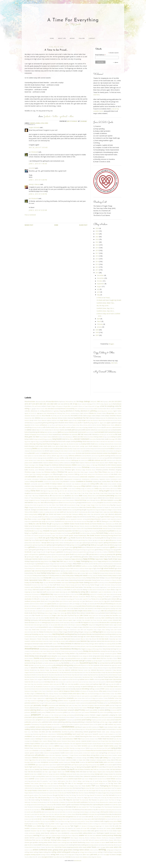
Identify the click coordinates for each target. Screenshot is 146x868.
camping (40, 458)
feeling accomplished (115, 526)
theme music (48, 812)
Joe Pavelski (91, 604)
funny (33, 540)
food (36, 533)
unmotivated (49, 828)
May (99, 295)
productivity (118, 717)
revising (113, 736)
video (89, 831)
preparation (105, 715)
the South (113, 805)
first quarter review (56, 531)
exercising (90, 519)
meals (107, 639)
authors (73, 427)
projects (63, 720)
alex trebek (118, 413)
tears (56, 783)
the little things (54, 798)
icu (88, 590)
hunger (97, 585)
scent (30, 751)
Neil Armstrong (75, 679)
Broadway (56, 451)
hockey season (103, 575)
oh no (120, 691)
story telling (91, 774)
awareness (109, 427)
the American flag (78, 788)
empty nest (76, 517)
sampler (116, 746)
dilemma (56, 503)
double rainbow (62, 507)
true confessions (102, 824)
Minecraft (80, 646)
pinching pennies (60, 708)
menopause (28, 644)
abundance (51, 409)
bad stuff (111, 430)
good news (91, 550)
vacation (119, 828)
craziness (28, 486)
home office (42, 580)
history (27, 573)
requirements (88, 734)
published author (37, 722)
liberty (53, 623)
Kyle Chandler (36, 615)
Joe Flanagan (76, 604)
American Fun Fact (82, 418)
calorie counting (105, 456)
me (98, 639)
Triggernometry (64, 824)
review (103, 736)
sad (41, 746)
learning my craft (36, 620)
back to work (64, 430)
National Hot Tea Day (58, 672)
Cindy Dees (77, 472)
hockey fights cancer (87, 573)
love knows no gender (112, 627)
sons (46, 123)
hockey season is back (114, 575)
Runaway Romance (87, 744)
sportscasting (52, 767)
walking (85, 833)
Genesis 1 (38, 543)
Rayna (101, 727)
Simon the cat (36, 760)
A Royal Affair (67, 406)
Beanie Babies (48, 437)
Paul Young (40, 703)
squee (89, 767)
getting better (29, 545)
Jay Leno (80, 601)
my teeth (116, 663)
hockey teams (55, 578)
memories (93, 641)
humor (93, 585)
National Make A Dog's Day (100, 672)
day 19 (88, 493)
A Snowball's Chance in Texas (79, 406)
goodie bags (113, 550)
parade (73, 701)
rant (76, 727)
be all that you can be (104, 434)
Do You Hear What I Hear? (52, 505)
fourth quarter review (71, 536)
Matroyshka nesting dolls (49, 639)
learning (27, 620)
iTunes (93, 599)
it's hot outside (61, 599)
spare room (61, 765)
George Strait (46, 543)
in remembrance (107, 592)
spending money (87, 765)
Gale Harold (65, 540)
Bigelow (33, 442)
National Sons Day (47, 677)
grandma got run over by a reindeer (97, 552)
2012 (97, 267)
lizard (107, 625)
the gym (55, 795)
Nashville (55, 668)
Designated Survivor (34, 500)
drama (41, 510)
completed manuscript (102, 477)
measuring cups (113, 639)
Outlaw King (118, 698)
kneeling (97, 613)
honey (94, 580)
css (85, 489)
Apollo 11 (81, 423)
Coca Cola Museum (97, 474)
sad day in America (48, 746)
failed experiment (66, 521)
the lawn (32, 798)
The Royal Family (85, 805)
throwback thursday (106, 814)
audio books (46, 427)
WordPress (31, 845)
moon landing (57, 654)
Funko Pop (28, 540)
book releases (94, 446)
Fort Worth (76, 533)
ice (63, 590)
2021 (97, 242)
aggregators (40, 413)
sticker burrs (34, 774)
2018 (97, 250)
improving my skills (65, 592)
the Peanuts (93, 800)
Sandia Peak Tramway (40, 748)
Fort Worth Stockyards (38, 536)
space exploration (44, 765)
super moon (85, 779)
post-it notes (103, 712)
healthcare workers (87, 566)
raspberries (85, 727)
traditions (97, 821)
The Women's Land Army (105, 810)
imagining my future (30, 592)
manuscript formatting (31, 634)
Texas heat (62, 786)
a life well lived (36, 406)
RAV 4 (90, 727)
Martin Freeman (96, 637)
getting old (36, 545)
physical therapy (44, 708)
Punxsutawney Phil (36, 724)
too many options (87, 819)
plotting (107, 710)
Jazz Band (86, 601)
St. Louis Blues (117, 767)
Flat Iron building (94, 531)
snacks (56, 762)
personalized (52, 705)
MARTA (89, 637)
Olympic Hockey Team (56, 694)
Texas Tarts (78, 786)
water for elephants (51, 835)
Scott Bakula (59, 751)
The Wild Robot (68, 810)
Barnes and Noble (47, 434)
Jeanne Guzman (94, 601)
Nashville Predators (64, 668)
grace (55, 552)
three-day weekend (82, 814)
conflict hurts (59, 479)
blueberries (72, 444)
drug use (98, 510)
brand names (97, 449)
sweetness (118, 779)
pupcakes (45, 724)
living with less (100, 625)
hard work (115, 561)
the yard (36, 812)
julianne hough (109, 606)
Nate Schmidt (74, 668)
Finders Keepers (117, 528)
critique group (76, 486)
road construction (68, 739)
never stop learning (115, 679)
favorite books (52, 526)
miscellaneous (32, 649)
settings (102, 755)
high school (97, 568)
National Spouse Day (59, 677)
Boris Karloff (41, 449)
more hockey (66, 654)
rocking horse (29, 741)
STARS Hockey (70, 772)
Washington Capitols (116, 833)
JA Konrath (99, 599)
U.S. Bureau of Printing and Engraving (90, 826)
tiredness (108, 817)
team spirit (50, 783)
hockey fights (77, 573)
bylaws (30, 456)
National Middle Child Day (34, 675)
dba (49, 496)
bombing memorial (104, 444)
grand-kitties (83, 552)
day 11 (57, 493)
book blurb (118, 444)
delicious (60, 498)
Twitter (55, 116)
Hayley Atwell (46, 566)
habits (91, 557)
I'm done (52, 590)
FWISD (57, 540)
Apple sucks (103, 423)
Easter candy (103, 512)
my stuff (111, 663)
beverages (112, 439)
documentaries (71, 505)
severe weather (113, 755)
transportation (113, 821)
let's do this (38, 623)
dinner (61, 503)
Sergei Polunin (74, 755)
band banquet (65, 432)
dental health (85, 498)
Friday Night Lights (61, 538)
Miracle (105, 646)
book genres (56, 446)
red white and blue (45, 732)
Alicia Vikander (46, 416)
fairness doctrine (82, 521)
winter (46, 842)
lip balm (55, 625)
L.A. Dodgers (53, 615)
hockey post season (81, 575)
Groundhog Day (102, 554)
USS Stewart (107, 828)
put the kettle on (57, 724)
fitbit (76, 531)
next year (56, 684)
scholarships (42, 751)
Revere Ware (96, 736)
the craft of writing (66, 790)
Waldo (80, 833)
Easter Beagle (95, 512)
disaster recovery (92, 503)
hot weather (57, 583)
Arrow (85, 425)
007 (75, 402)
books (35, 448)
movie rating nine (73, 656)
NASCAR (41, 668)
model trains (43, 651)
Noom (26, 689)
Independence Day (47, 594)
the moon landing (34, 800)
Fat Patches (43, 526)
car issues (88, 458)
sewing (119, 755)
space (37, 765)
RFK (42, 739)
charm (106, 463)
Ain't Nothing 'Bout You (61, 413)
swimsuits (33, 781)
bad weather (117, 430)
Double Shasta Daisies (73, 507)
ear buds (57, 512)
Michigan (92, 644)
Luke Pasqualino (88, 630)
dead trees (61, 496)
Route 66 (119, 741)
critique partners (86, 486)
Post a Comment (30, 215)
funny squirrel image (42, 540)
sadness (57, 746)
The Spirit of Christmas (34, 807)
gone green (32, 550)
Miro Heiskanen (117, 646)
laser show (32, 618)
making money (88, 632)
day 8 (34, 496)
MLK (118, 649)
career (27, 460)
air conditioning (73, 413)
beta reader (105, 439)
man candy (107, 632)
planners (27, 710)
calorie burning (96, 456)
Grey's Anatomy (79, 554)
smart (39, 762)
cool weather (39, 481)
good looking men (83, 550)
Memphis (108, 641)
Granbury (66, 552)
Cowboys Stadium (57, 484)
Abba (46, 409)
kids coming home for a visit (113, 611)
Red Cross (28, 732)
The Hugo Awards (89, 795)
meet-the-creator (48, 641)
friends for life (80, 538)
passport (107, 701)
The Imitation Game (100, 795)
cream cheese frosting (50, 486)
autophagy (85, 427)
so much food (90, 762)
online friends (44, 696)
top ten (48, 821)
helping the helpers (65, 568)
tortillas (52, 821)
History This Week (35, 573)
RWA (26, 746)
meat (120, 639)
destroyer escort (61, 500)
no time (63, 687)
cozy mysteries (76, 484)
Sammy (111, 746)
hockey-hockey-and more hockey (76, 578)
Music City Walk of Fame (110, 658)
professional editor (30, 720)
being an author (116, 437)
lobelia (111, 625)
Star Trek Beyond (101, 769)
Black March (97, 442)
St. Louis (109, 767)
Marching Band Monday (85, 634)
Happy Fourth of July (110, 559)
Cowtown (69, 484)
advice (106, 411)
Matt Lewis (67, 639)
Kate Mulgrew (98, 608)
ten (107, 783)
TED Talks (68, 783)
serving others (95, 755)
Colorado (51, 477)
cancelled (50, 458)
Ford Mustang (68, 533)
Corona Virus (48, 482)
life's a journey (112, 623)
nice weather (75, 684)
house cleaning (84, 582)
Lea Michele (91, 618)
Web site (87, 835)
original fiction (62, 698)
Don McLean (39, 507)
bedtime (60, 437)
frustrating (98, 538)
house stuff (93, 583)
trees (53, 824)
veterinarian (83, 831)
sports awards (109, 765)
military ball (66, 646)
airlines (86, 413)
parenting (93, 701)
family (31, 524)
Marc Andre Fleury (47, 634)
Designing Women (46, 500)
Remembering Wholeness (40, 734)
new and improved (39, 682)
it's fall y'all (35, 599)
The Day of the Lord (111, 790)
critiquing (95, 486)
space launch (53, 765)
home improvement (31, 580)
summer (32, 779)
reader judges (117, 727)
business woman (102, 453)
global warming (94, 547)
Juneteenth (33, 608)
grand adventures (74, 552)
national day (95, 670)
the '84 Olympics (114, 786)
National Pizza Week (107, 675)
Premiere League (95, 715)
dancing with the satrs (61, 491)
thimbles (82, 812)
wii (90, 840)
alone (94, 416)
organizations (41, 698)
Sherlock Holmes (44, 758)
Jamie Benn (56, 601)
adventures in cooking (37, 411)
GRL (88, 554)
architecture (43, 425)
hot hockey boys (38, 582)
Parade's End (79, 701)
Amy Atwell (118, 418)
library (68, 623)
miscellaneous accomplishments (50, 649)
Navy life (46, 679)
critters (100, 486)
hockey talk (47, 578)
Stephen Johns (102, 772)
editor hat (90, 514)
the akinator (49, 788)
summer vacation (40, 779)
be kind (113, 434)
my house (39, 663)
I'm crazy (47, 590)
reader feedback (109, 727)
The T (88, 807)
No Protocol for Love (47, 687)
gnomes (101, 547)
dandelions (71, 491)
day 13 (65, 493)
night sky (108, 684)
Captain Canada (81, 458)
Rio (55, 739)
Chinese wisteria (116, 465)
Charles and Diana (90, 463)
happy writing (102, 561)
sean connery (118, 751)
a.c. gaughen (33, 409)
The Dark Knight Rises (92, 790)
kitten (93, 613)
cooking (32, 482)
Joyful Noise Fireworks (85, 606)
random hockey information (44, 727)
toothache (37, 821)
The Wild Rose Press (79, 810)
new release (89, 682)
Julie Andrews (117, 606)
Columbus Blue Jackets (73, 477)
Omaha (70, 694)
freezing (111, 536)
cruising (78, 489)
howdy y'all (74, 585)
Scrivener (66, 751)
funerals (119, 538)
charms (111, 463)
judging (98, 606)
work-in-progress (54, 845)
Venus (69, 831)
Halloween (96, 557)
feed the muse (97, 526)
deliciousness (67, 498)
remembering (29, 734)
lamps (90, 615)
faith (95, 521)
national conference (71, 670)
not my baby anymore (75, 689)
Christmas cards (33, 470)
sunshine (71, 779)
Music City (100, 658)
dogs (26, 507)
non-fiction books (112, 687)
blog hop (49, 444)
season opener (29, 753)
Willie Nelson (118, 840)
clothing (77, 474)
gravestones (49, 554)
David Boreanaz (36, 493)
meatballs (27, 641)
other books (78, 698)
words (36, 845)
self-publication (40, 755)
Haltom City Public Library (108, 557)
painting (54, 701)
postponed (116, 712)
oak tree (56, 691)
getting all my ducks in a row (112, 543)
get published (92, 543)
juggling (103, 606)
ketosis (85, 611)
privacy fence (101, 717)
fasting (30, 526)
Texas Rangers (70, 786)
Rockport (36, 741)
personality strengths (41, 705)
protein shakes (106, 720)
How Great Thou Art (43, 585)
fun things (107, 538)
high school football (107, 568)
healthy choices (98, 566)
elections (111, 514)
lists (59, 625)
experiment (35, 521)
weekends (38, 838)
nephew (82, 679)
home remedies (52, 580)
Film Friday (84, 528)
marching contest (110, 634)
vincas (115, 831)
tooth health (30, 821)
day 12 (61, 493)
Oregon (35, 698)
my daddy (88, 661)
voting (72, 833)
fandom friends (75, 524)
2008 (97, 332)
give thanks (70, 547)
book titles (118, 446)
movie (119, 653)
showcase (79, 758)
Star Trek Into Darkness (114, 769)
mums (74, 658)
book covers (39, 446)
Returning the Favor (86, 736)
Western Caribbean (91, 838)
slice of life (114, 760)
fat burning (36, 526)
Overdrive (33, 701)
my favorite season (116, 661)
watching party (29, 835)
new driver (69, 682)
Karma (76, 608)
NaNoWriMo (34, 668)
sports (102, 765)
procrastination (109, 717)
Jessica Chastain (40, 604)
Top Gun (43, 821)
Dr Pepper (106, 507)
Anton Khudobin (60, 423)
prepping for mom (115, 715)
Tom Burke (59, 819)
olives (47, 694)
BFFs (117, 439)
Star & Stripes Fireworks (83, 769)
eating (116, 512)
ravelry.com (96, 727)
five (83, 531)
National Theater (103, 677)
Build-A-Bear (55, 453)
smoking (51, 762)
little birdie (64, 625)
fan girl (49, 524)
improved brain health (53, 592)
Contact (92, 38)
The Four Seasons (84, 793)
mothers (90, 654)
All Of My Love (55, 416)
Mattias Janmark (76, 639)
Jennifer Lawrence (30, 604)
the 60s (30, 788)
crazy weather (39, 486)
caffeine (49, 456)
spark (73, 765)
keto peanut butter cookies (50, 611)
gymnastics (85, 557)
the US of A (31, 810)
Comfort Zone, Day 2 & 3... (106, 311)
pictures (52, 708)
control (108, 479)
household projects (115, 583)
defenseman (53, 498)
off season (83, 691)
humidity (87, 585)
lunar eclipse (98, 630)
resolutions (28, 736)
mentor (55, 644)
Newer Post (29, 225)
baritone (39, 434)
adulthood (114, 409)
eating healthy (33, 514)
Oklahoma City (41, 694)
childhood (55, 465)
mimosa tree (73, 646)
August (100, 286)
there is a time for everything (71, 812)
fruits (93, 538)
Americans (111, 418)
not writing (85, 689)
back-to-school (90, 430)
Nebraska (55, 679)
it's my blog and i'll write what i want (76, 599)
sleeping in (93, 760)
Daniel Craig (86, 491)
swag (91, 779)
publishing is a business (85, 722)
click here (96, 95)
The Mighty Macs (86, 798)
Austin (52, 427)
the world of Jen (117, 810)
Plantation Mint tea (54, 710)
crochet (105, 486)
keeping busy (106, 608)
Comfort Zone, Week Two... (106, 303)
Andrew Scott (56, 420)
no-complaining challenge (73, 687)
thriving (97, 814)
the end (64, 793)
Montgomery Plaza (116, 651)
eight (107, 514)
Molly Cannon (51, 651)
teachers (27, 783)
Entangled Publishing (116, 517)
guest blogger (35, 557)
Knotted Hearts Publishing (108, 613)
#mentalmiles (70, 402)
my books (68, 661)
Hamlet (40, 559)
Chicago (41, 465)
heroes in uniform (79, 568)
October (100, 281)
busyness (114, 453)
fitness (80, 531)
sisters (74, 760)
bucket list (38, 453)
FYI (60, 540)
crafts (97, 484)
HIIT (74, 571)
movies (36, 658)
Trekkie (57, 824)
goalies (108, 547)
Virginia (119, 831)
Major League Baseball (66, 632)
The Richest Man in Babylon (57, 802)
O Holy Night (34, 691)
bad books (98, 430)
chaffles (61, 463)
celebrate (91, 460)
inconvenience (36, 594)
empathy (63, 517)
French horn (118, 536)
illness (113, 590)
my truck (37, 665)
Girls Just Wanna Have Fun (59, 547)
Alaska (104, 413)
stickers (40, 774)
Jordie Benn (69, 606)
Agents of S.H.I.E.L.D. (31, 413)
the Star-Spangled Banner (58, 807)
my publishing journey (88, 663)
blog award (43, 444)
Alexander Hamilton (30, 416)
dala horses (114, 489)
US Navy (62, 828)
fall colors (110, 521)
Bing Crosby (39, 442)
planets (119, 708)
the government (115, 793)
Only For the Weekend (70, 696)
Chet (37, 465)
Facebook (47, 116)
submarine (87, 776)
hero (72, 568)
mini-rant (92, 646)
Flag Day (87, 531)
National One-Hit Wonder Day (66, 675)
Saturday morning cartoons (77, 748)
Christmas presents (102, 470)
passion (102, 701)
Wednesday (118, 835)
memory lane (101, 641)
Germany (66, 543)
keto (31, 611)
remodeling (68, 734)
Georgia (52, 543)
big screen (28, 442)
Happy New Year (57, 561)
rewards (27, 739)
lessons (116, 620)
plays (92, 710)
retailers (66, 736)
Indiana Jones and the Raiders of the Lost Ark (66, 594)
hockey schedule (93, 575)
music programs (35, 661)
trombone (85, 824)
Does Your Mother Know (103, 505)
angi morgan (82, 420)
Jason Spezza (73, 601)
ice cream (67, 590)
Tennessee (28, 786)
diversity (27, 505)
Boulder (51, 449)
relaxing (112, 732)
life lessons (103, 623)
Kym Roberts (45, 615)
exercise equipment (71, 519)
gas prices (98, 540)
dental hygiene (93, 498)
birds (61, 442)
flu (116, 531)
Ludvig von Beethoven (70, 630)
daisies (108, 489)
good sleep (98, 550)
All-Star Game (83, 416)
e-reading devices (49, 512)
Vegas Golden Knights (53, 831)
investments (82, 597)
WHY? (87, 840)
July (98, 289)
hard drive (109, 561)
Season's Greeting (49, 753)
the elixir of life (57, 793)
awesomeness (117, 427)
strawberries (112, 774)
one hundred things (93, 694)
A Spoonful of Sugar (94, 406)
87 (93, 404)
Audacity (40, 427)
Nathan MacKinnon (83, 668)
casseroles (57, 460)
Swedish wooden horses (99, 779)
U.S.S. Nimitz (105, 826)
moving (42, 658)
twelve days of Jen (43, 826)
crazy (33, 486)
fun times (114, 538)
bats (70, 434)
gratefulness (36, 554)
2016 (97, 256)
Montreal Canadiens (42, 654)
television (96, 783)
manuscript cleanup (116, 632)
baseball (55, 434)
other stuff (85, 698)
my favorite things (30, 663)
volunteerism (65, 833)
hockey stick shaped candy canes (34, 578)
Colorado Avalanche (60, 477)
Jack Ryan (105, 599)
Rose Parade (112, 741)
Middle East (115, 644)
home (113, 578)
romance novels (86, 741)
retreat (77, 736)
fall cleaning (103, 521)
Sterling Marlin (110, 772)
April (99, 319)
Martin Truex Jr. (105, 637)
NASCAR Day (48, 668)
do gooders (40, 505)
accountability (70, 409)
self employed (112, 753)
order (26, 698)
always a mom (100, 416)
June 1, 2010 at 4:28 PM (38, 180)
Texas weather (86, 786)
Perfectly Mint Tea (116, 703)
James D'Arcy (48, 601)
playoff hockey (80, 710)
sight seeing (103, 758)
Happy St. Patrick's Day (70, 561)
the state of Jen (71, 807)
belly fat (65, 439)
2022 (97, 239)
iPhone (88, 597)
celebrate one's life (100, 460)
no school (57, 687)
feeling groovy (38, 528)
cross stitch (118, 486)
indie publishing (84, 594)
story (78, 774)
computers (112, 477)
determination (70, 500)
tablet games (62, 781)
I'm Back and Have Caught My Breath (109, 300)
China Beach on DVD (104, 465)
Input (108, 594)
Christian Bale (67, 467)
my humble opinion (48, 663)
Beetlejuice (69, 437)
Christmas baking (110, 467)
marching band (58, 634)
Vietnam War (103, 831)
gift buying (98, 545)
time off (76, 817)
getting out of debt (64, 545)
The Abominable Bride (39, 788)
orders (30, 698)
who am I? (79, 840)
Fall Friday (116, 521)
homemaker (88, 580)
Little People (71, 625)
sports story (36, 767)
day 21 (99, 493)
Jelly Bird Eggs (103, 601)
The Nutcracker (84, 800)
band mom (104, 432)
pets (108, 705)
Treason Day (47, 824)
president (47, 717)
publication (28, 722)
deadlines (68, 496)
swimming (27, 781)
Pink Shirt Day (69, 708)
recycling (119, 729)
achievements (82, 409)
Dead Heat (55, 496)
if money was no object (104, 590)
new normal (82, 682)
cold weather (32, 477)
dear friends (75, 496)
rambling (27, 727)
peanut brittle (84, 703)
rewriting (38, 739)
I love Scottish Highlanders (99, 587)
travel (119, 821)
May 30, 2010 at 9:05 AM (38, 147)
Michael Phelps (85, 644)
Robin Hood (102, 739)
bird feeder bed (54, 442)
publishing (61, 722)
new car (53, 682)
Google (34, 552)
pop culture (72, 712)
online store (60, 696)
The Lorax (62, 798)
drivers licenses (63, 510)
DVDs (31, 512)
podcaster (27, 712)
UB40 (111, 826)
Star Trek (93, 769)
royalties (47, 744)
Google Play (49, 552)
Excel (53, 519)
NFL (60, 684)
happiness (68, 559)
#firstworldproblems (52, 402)
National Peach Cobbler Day (82, 675)
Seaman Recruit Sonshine (94, 751)
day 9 (38, 496)
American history (95, 418)
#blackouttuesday (41, 402)
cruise (65, 488)
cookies (27, 482)
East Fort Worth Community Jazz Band (80, 512)
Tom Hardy (73, 819)
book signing (111, 446)
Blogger (111, 344)
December (101, 275)
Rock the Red (117, 739)
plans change (45, 710)
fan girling (55, 524)
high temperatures (54, 571)
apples (109, 423)
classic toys (32, 474)
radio (103, 724)
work (40, 845)
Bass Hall (61, 434)
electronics (118, 514)
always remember (110, 416)
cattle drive (84, 460)
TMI (112, 817)
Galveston (76, 540)
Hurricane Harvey (110, 585)
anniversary (28, 423)
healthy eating (108, 566)
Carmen (31, 460)
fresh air (36, 538)
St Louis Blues (102, 767)
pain (50, 701)
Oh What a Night (29, 694)
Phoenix (27, 708)
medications (39, 641)
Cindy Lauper (84, 472)
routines (27, 744)
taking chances (103, 781)
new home (75, 682)
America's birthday (46, 418)
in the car (115, 592)
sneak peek (67, 762)
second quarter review (80, 753)
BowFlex (65, 449)
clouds (81, 474)
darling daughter (104, 491)
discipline (100, 503)
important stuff (41, 592)
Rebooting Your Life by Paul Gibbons (87, 729)
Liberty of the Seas (61, 623)
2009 (97, 330)
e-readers (41, 512)
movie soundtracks (116, 656)
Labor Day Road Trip (70, 615)
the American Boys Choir (66, 788)
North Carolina (41, 689)
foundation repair (50, 536)
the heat (61, 795)
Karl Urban (71, 608)
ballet (46, 432)
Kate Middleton (89, 608)
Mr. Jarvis (57, 658)
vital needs (58, 833)
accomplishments (61, 409)
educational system (99, 514)
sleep (88, 760)
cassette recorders (66, 460)
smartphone (45, 762)
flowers (112, 531)
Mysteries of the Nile (87, 665)
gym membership (76, 557)
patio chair (118, 701)
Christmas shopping (115, 470)
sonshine (32, 764)
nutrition (27, 691)
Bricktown (34, 451)
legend (70, 620)
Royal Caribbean (35, 744)
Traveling (41, 824)
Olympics (65, 694)
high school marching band (40, 571)
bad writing (28, 432)
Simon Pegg (28, 760)
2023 (97, 237)
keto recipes (79, 611)
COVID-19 (48, 484)
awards (33, 123)
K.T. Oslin (65, 608)
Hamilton (35, 559)
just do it (44, 608)
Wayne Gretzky (61, 835)
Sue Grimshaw (108, 776)
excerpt (57, 519)
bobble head (90, 444)
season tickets (39, 753)
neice (60, 679)
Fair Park (74, 521)
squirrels (94, 767)
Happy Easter (99, 559)
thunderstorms (117, 814)
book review (102, 446)
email (40, 517)
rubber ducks (54, 744)
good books (59, 550)
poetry (43, 712)
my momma (65, 663)
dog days (113, 505)
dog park (119, 505)
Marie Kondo (66, 637)
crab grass (84, 484)
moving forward (49, 658)
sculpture (72, 751)
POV (43, 715)
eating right (42, 514)
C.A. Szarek (35, 456)
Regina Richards (34, 127)
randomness (68, 727)
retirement (72, 736)
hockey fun (96, 573)
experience (28, 521)
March (99, 321)
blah (109, 442)
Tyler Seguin (74, 826)
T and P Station (53, 781)
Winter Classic (53, 842)
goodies (119, 550)
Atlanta (104, 425)
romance (59, 741)
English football (105, 517)
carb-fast (109, 458)
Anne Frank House (116, 420)
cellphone (46, 463)
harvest (31, 566)
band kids (97, 432)
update (55, 828)
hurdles (102, 585)
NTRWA (102, 689)
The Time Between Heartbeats (111, 807)
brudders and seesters (107, 451)
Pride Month (62, 717)
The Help (66, 795)
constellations (86, 479)
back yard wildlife (80, 430)
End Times (92, 517)
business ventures (91, 453)
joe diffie (70, 604)
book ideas (64, 446)
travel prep (28, 824)
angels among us (73, 420)
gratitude (42, 554)
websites (99, 835)
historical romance (116, 571)
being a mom (98, 437)
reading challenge (35, 729)
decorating (111, 496)
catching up (75, 460)
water (43, 835)
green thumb (70, 554)
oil (35, 694)
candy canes (72, 458)
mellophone (72, 641)
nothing (92, 689)
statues (95, 772)
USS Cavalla (77, 828)
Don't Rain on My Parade (50, 507)
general (114, 540)
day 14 (69, 493)
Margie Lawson (58, 637)
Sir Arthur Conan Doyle (47, 760)
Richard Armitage (49, 739)
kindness (46, 613)
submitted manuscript (97, 776)
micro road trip (99, 644)
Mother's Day (74, 654)
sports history (117, 765)
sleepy (109, 760)
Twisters (59, 826)
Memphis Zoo (114, 641)
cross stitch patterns (30, 489)
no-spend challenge (87, 687)
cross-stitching (53, 488)
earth (61, 512)
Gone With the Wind (50, 550)
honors (103, 580)
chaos (77, 463)
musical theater (44, 661)
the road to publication (81, 802)
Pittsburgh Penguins (94, 708)
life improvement (94, 623)
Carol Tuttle (37, 460)
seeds (97, 753)
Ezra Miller (52, 521)
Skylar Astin (82, 760)
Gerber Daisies (59, 543)
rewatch (32, 739)
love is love (102, 627)
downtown (99, 507)
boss (47, 449)
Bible (120, 439)
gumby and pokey (53, 557)
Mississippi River (98, 649)
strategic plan (99, 774)
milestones (41, 646)
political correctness (57, 712)
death (81, 496)
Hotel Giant (65, 583)
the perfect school (103, 800)
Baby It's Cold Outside (43, 430)
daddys (97, 489)
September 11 (66, 755)
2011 (97, 270)
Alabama (91, 413)
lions (32, 625)
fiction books (63, 528)
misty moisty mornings (109, 649)
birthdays (79, 441)
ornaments (70, 698)
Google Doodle (41, 552)
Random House (57, 727)
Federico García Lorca (86, 526)
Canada (44, 458)
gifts (102, 545)
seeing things (103, 753)
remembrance (52, 734)
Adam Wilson (107, 409)
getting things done (88, 545)
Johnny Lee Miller (49, 606)
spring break (73, 767)
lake (78, 615)
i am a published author (49, 587)
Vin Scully (110, 831)
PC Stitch (46, 703)
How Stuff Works (55, 585)
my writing (57, 665)
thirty (120, 812)
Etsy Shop (28, 519)
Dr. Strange (32, 510)
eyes (47, 521)
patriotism (28, 703)
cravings (119, 484)
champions (67, 463)
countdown (72, 482)
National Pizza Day (96, 675)
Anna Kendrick (107, 420)
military (47, 646)
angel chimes (64, 420)
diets (42, 503)
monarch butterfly (78, 651)
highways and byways (66, 571)
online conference (34, 696)
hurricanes (118, 585)
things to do (88, 812)
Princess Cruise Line (80, 717)
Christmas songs (30, 472)
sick (88, 758)
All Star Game (64, 416)
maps (40, 634)
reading (27, 729)
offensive (96, 691)
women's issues (90, 842)
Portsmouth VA (94, 712)
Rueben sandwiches (64, 744)
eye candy (42, 521)
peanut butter (93, 703)
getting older (43, 545)
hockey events (68, 573)
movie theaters (29, 658)
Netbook (87, 679)
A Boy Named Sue (106, 404)
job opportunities (62, 604)
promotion (78, 720)
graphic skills (28, 554)
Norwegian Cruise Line (61, 689)
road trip (77, 739)
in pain (100, 592)
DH (102, 500)
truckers (90, 824)
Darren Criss (114, 491)
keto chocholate (38, 611)
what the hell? (40, 840)
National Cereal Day (59, 670)
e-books (35, 512)
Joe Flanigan (84, 604)
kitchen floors (76, 613)
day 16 (77, 493)
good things (105, 550)
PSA (120, 720)
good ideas (74, 550)
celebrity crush (111, 460)
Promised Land (71, 720)
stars (64, 772)
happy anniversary (77, 559)
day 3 (114, 493)
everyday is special (37, 519)
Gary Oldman (89, 540)
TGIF (93, 786)
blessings (33, 444)
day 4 (118, 493)
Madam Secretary (45, 632)
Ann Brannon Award (97, 420)
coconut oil (107, 474)
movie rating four (62, 656)
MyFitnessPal (77, 665)
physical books (34, 708)
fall (98, 521)
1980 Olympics (104, 402)
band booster (74, 432)
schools (53, 751)
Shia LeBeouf (53, 758)
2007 (97, 335)
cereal (51, 463)
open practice (86, 696)
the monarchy (102, 798)
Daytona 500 (43, 496)
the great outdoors (33, 795)
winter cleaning (62, 842)
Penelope (100, 703)
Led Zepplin (59, 620)
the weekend (48, 809)
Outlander (111, 698)
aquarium (28, 425)
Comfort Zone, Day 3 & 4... (106, 308)
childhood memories (65, 465)
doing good (32, 507)
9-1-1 (95, 404)
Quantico (77, 724)
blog (37, 444)
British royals (49, 451)
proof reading (86, 720)
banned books (113, 432)
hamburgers (28, 559)
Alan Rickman (98, 413)
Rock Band (110, 739)
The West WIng (59, 810)
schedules (35, 751)
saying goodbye (116, 748)
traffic (102, 821)
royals (42, 744)
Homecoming (73, 580)
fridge (69, 538)
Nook (120, 687)
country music (97, 482)
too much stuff (110, 819)
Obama (72, 691)
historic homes (90, 571)
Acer (76, 409)
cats (80, 460)
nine (112, 684)
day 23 (107, 493)
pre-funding (70, 715)
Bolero (97, 444)
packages (41, 701)
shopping (69, 758)
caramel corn (96, 458)
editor (85, 514)
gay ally (103, 540)
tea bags (119, 781)
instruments (28, 597)
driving (79, 510)
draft (38, 510)
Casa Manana (50, 460)
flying (26, 533)
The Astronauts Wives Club (107, 788)
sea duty (77, 751)
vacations (28, 831)
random (33, 727)
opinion (100, 696)
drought (84, 510)
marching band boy (71, 634)
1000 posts (93, 402)
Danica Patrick (78, 491)
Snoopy (73, 762)
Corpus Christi (56, 482)
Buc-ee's (32, 453)
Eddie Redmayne (73, 514)
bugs (50, 453)
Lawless (61, 618)
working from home (75, 845)
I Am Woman (60, 587)
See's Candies (91, 753)
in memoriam (93, 592)
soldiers (112, 762)
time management (68, 817)
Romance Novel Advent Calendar (71, 741)
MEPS (59, 644)
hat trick (36, 566)
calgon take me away (62, 456)
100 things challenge (83, 401)
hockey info (112, 573)
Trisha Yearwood (73, 824)
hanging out (61, 559)
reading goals (45, 729)
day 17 (80, 493)
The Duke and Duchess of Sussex (43, 793)
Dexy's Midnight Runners (93, 500)
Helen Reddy (28, 568)
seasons (57, 753)
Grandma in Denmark (115, 552)
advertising (100, 411)
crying (82, 489)
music (94, 658)
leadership (98, 618)
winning (41, 842)
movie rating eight (41, 656)
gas (94, 540)
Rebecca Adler (68, 729)
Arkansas (61, 425)
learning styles (46, 620)
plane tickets (108, 708)
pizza (103, 708)
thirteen (116, 812)
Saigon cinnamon (65, 746)
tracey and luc (81, 821)
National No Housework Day (50, 675)
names (120, 665)
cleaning (38, 474)
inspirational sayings (116, 594)
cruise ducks (71, 489)
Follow (82, 38)
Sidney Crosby (94, 758)
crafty (101, 484)
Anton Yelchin (69, 423)
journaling (75, 606)
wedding (104, 835)
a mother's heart (45, 406)
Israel (107, 597)
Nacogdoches (114, 665)
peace (50, 703)
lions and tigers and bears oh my (43, 625)
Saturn (88, 748)
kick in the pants (96, 611)
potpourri (36, 715)
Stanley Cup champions (42, 769)
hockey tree (63, 578)
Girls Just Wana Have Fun (45, 547)
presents (41, 717)
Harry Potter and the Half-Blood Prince (92, 564)
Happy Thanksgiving (83, 561)
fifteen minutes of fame (74, 528)
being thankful (57, 439)
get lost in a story (74, 543)
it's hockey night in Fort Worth (48, 599)
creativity (59, 486)
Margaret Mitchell (48, 637)
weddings (110, 835)
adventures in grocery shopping (55, 411)
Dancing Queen (50, 491)
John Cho (116, 604)
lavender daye (54, 618)
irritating (99, 597)
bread (103, 449)
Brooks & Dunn (64, 451)
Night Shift (102, 684)
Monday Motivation (95, 651)
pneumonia (114, 710)
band (38, 123)
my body (62, 661)
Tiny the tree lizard (99, 817)
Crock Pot (110, 486)
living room (92, 625)
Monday (86, 651)
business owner (71, 453)
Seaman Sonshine (108, 751)
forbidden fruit (60, 533)
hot (118, 580)
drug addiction (91, 510)
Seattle (63, 753)
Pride (57, 717)
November (101, 278)
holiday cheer (95, 578)
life (79, 622)
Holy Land (108, 578)
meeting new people (59, 641)
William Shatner (109, 840)
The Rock (91, 802)
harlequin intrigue (49, 564)
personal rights (29, 705)
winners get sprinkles (31, 842)
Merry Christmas (66, 644)
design (26, 500)
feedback (105, 526)
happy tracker (94, 561)
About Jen (62, 38)
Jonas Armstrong (60, 606)
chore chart (34, 467)
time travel (82, 817)
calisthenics (78, 456)
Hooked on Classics (111, 580)
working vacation (94, 845)
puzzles (64, 724)
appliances (115, 423)
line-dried (27, 625)
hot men (46, 583)
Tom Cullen (66, 819)
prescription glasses (31, 717)
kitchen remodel (86, 613)
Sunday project (52, 779)
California (71, 456)
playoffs (88, 710)
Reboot (74, 729)
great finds (55, 554)
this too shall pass (54, 814)
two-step (67, 826)
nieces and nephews (92, 684)
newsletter (40, 684)
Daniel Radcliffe (94, 491)
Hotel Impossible (74, 583)
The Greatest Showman (46, 795)
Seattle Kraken (69, 753)
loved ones (36, 630)
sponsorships (96, 765)
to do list (117, 817)
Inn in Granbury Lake (100, 594)
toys (76, 821)
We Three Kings (70, 835)
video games (95, 831)
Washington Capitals (103, 833)
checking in (32, 465)
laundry (47, 618)
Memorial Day (85, 641)
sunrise (66, 779)
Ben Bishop (71, 439)
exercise (62, 519)
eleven (27, 517)
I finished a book (69, 587)
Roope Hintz (105, 741)
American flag (72, 418)
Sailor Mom (74, 746)
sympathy (45, 781)
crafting (92, 484)
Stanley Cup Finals (55, 769)
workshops (102, 845)
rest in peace (52, 736)
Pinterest (64, 116)
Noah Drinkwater (98, 687)
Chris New (53, 467)
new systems (102, 682)
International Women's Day (50, 597)
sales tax (90, 746)
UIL (114, 826)
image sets (118, 590)
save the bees (98, 748)
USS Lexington (92, 828)
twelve (35, 826)
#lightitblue (62, 402)
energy (98, 517)
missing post (89, 649)
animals (88, 420)
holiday (88, 578)
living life (85, 625)
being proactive (48, 439)
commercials (84, 477)
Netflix (92, 679)
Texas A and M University (51, 786)
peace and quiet (57, 703)
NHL (63, 684)
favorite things (69, 526)
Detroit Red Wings (80, 500)
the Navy (67, 800)
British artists (41, 451)
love (42, 123)
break (107, 449)
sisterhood (69, 760)
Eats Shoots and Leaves (53, 514)
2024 (97, 234)
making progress (98, 632)
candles (62, 458)
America (37, 418)
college (46, 477)
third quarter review (107, 812)
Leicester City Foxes (91, 620)
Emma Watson (46, 517)
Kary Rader (82, 608)
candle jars (56, 458)
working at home (64, 845)
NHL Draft (68, 684)
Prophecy (94, 720)
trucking (95, 824)
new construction (61, 682)
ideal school (93, 590)
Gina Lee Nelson (109, 545)
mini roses (86, 646)
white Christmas (71, 840)
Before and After (78, 437)
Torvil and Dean (60, 821)
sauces (92, 748)
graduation (60, 552)
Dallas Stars (35, 491)
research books (103, 734)
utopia (113, 828)
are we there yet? (53, 425)
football (40, 533)
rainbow (110, 724)
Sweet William (111, 779)
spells (81, 765)
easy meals (110, 512)
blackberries (104, 442)
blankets (27, 444)
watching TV (37, 835)
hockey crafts (59, 573)
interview (75, 597)
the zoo (42, 812)
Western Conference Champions (106, 838)
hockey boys (51, 573)
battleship (75, 434)
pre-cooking (63, 715)
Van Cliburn (43, 831)
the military (95, 798)
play (62, 710)
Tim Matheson (38, 817)
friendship (88, 538)
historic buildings (80, 571)
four (57, 536)
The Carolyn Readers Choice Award (35, 790)
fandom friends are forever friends (91, 524)
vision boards (45, 833)
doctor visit (63, 505)
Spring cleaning (82, 767)
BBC (79, 434)
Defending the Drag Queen (42, 498)
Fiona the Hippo (39, 531)
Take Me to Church (71, 781)
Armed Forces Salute (70, 425)
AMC (33, 418)
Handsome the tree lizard (50, 559)
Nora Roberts (32, 689)
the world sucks (29, 812)
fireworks (46, 531)
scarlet (27, 751)
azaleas (29, 430)
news (35, 684)
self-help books (29, 755)
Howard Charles (65, 585)
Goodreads (28, 552)
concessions (35, 479)
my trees (31, 665)
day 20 (95, 493)
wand (95, 833)
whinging (64, 840)
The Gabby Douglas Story (103, 793)
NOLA (105, 687)
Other (72, 116)
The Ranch (34, 802)
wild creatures (95, 840)
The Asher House (94, 788)
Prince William (70, 717)
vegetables (64, 831)
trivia (80, 824)
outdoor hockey (103, 698)
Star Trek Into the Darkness (33, 772)
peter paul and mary (72, 705)
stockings (63, 774)
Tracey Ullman (90, 821)
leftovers (65, 620)
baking (42, 432)
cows (64, 484)
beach (41, 437)
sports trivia (44, 767)
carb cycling (103, 458)
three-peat (91, 814)
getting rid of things (76, 545)
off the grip (90, 691)
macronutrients (29, 632)
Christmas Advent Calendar (98, 467)
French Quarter (29, 538)
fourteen (61, 536)
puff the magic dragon (106, 722)
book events (48, 446)
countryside (34, 484)
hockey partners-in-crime (58, 575)
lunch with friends (116, 630)
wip (71, 842)
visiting (52, 833)
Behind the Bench (89, 437)
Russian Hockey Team (103, 744)
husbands (27, 587)
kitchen (69, 613)
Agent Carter (117, 411)
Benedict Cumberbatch (82, 439)
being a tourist (107, 437)
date (120, 491)
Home (52, 38)
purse (49, 724)
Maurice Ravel (85, 639)
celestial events (38, 463)
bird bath (46, 442)
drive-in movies (53, 510)
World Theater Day (42, 847)
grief (85, 554)
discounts (106, 503)
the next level (75, 800)
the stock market (81, 807)
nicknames (82, 684)
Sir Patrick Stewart (60, 760)
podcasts (34, 712)
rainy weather (117, 724)
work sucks (45, 845)
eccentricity (65, 514)
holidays (102, 578)
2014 (97, 262)
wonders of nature (100, 842)
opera (96, 696)
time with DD (89, 817)
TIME (44, 817)
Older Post (83, 225)
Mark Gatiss (74, 637)
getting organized (52, 545)
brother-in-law (80, 451)
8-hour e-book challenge (85, 404)
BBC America (85, 434)
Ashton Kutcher (97, 425)
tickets (32, 817)
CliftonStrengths (58, 474)
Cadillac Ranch (42, 456)
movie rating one (83, 656)
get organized (84, 543)
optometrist (106, 696)
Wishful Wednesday (79, 842)
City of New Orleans (101, 472)
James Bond (41, 601)
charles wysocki (100, 463)
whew (59, 840)
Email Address (100, 55)
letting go (45, 623)
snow (78, 762)
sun (46, 779)
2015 (97, 259)
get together (100, 543)
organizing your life (51, 698)
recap (99, 729)
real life (52, 729)
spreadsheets (60, 767)
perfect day (107, 703)
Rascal (80, 727)
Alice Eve (39, 416)
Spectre (77, 765)
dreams (46, 510)
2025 (97, 231)
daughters (28, 493)
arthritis (90, 425)
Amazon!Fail (28, 418)
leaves (53, 620)
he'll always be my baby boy (59, 566)
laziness (82, 618)
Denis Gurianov (76, 498)
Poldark (48, 712)
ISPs (103, 597)
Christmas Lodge (80, 470)
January (100, 327)
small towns (34, 762)
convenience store (116, 479)
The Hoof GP (80, 795)
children (74, 465)
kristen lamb (28, 615)
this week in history (66, 814)
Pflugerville (118, 705)
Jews (46, 604)
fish (74, 531)
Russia (95, 744)
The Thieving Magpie (96, 807)
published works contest (50, 722)
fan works (61, 524)
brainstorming (89, 449)
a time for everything (107, 406)
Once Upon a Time (79, 694)
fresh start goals (44, 538)
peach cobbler (76, 703)
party (98, 701)
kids (103, 611)
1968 (98, 402)
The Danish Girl (82, 790)
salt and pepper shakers (101, 746)
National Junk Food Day (70, 672)
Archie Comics (35, 425)
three (74, 814)
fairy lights (90, 521)
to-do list (39, 819)
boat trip (78, 444)
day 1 (50, 493)
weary (77, 835)
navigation (41, 679)
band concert (82, 432)
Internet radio (68, 597)
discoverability (113, 503)
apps (120, 423)
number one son (110, 689)
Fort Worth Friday (102, 533)
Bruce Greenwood (96, 451)
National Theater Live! (31, 679)
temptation (102, 783)
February (100, 324)
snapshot (61, 762)
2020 (97, 245)
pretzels (52, 717)
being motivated (38, 439)
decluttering (103, 496)
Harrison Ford (58, 564)
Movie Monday (30, 656)
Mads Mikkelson (55, 632)
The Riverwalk (70, 802)
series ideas (86, 755)
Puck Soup (96, 722)
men (120, 641)
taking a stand (81, 781)
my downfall (107, 661)
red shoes (35, 732)
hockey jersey (37, 575)
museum (90, 658)
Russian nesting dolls (115, 744)
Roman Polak (52, 741)
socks (105, 762)
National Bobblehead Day (32, 670)
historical (97, 571)
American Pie (104, 418)
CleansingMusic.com (47, 474)
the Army (86, 788)
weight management (63, 838)
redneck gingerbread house (92, 732)
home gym (118, 578)
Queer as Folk (94, 724)
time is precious (57, 817)
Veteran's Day (75, 831)
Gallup (71, 540)
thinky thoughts (96, 812)
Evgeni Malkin (47, 519)
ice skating (84, 590)
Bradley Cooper (72, 449)
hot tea (51, 583)
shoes (64, 758)
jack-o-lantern (112, 599)
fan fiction (43, 524)
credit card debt (67, 486)
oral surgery (114, 696)
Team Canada (34, 783)
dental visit (101, 498)
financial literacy (107, 528)
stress (43, 776)
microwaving (108, 644)
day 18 (84, 493)
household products (103, 583)
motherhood (83, 654)
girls (37, 547)
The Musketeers (45, 800)
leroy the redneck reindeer (105, 620)
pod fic (119, 710)
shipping (60, 758)
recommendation (111, 729)
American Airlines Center (59, 418)
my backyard (54, 660)
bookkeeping (28, 449)
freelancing (104, 536)
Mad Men (36, 632)
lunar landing (106, 630)
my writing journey (67, 665)
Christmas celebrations (46, 470)
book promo (72, 446)
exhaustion (97, 519)
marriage (81, 637)
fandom (67, 524)
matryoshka (60, 639)
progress (39, 720)
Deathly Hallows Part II (89, 496)
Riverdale (59, 739)
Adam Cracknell (98, 409)
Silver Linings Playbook (115, 758)
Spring (67, 767)
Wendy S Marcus (34, 184)
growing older (111, 554)
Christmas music (90, 470)
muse (85, 658)
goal (105, 547)
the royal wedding (96, 805)
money (103, 651)
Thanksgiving (104, 786)
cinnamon (91, 472)
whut (84, 840)
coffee (119, 474)
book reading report (82, 446)
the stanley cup (46, 807)
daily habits (103, 489)
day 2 (92, 493)
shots (74, 758)
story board (84, 774)
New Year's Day (29, 684)
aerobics (111, 411)
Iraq (95, 597)
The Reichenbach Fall (43, 802)
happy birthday (89, 559)
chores (41, 467)
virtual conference (30, 833)
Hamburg (119, 557)
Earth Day (66, 512)
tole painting (52, 819)
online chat (114, 694)
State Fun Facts (88, 772)
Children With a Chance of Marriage (87, 465)
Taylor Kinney (112, 781)
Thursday (27, 817)
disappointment (82, 503)
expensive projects (116, 519)
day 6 (27, 496)
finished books (29, 531)
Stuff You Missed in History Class (73, 776)
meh (67, 641)
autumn (91, 427)
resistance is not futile (115, 734)
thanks (97, 786)
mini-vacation (99, 646)
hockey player (70, 575)
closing (65, 474)
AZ (25, 430)
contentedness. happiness (98, 479)
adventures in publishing (89, 411)
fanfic (104, 524)
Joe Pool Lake (99, 604)
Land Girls (95, 615)
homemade (81, 580)
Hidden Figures (89, 568)
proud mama (115, 720)
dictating (116, 500)
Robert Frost (94, 739)
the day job (102, 790)
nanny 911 (28, 668)
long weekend (43, 627)
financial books (98, 528)
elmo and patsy (33, 517)
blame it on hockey (116, 442)
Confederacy (43, 479)
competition (91, 477)
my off (72, 663)
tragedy (106, 821)
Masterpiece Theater (36, 639)
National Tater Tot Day (91, 677)
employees (69, 517)
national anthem (116, 668)
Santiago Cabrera (51, 748)
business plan (80, 453)
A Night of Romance (57, 406)
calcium (54, 456)
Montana (108, 651)
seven (106, 755)
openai (92, 696)
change (73, 463)
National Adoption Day (105, 668)
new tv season (111, 682)
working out (85, 845)
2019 (97, 248)
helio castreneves (37, 568)
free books (91, 535)
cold (26, 477)
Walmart (90, 833)
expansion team (106, 519)
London (27, 627)
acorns (88, 409)
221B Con (67, 404)
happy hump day (35, 561)
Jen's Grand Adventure (114, 601)
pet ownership (61, 705)
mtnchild (32, 168)
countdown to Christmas (84, 481)
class (109, 472)
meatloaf (33, 641)
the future (92, 793)
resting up (60, 736)
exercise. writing (82, 519)
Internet (60, 597)
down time (83, 507)
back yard (71, 430)
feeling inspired (47, 528)
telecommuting (88, 783)
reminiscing (60, 734)
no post (38, 687)
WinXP (68, 842)
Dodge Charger (91, 505)
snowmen (82, 762)
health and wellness (75, 566)
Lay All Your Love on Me (71, 618)
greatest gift (62, 554)
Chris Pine (59, 467)
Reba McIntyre (59, 729)
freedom (97, 536)
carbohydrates (117, 458)
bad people (105, 430)
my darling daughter (97, 661)
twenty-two (53, 826)
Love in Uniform (94, 627)
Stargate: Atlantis (57, 772)
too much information (99, 819)
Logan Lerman (117, 625)
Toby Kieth (45, 819)
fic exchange (55, 528)
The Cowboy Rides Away (53, 790)
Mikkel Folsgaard (33, 646)
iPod (92, 597)
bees (64, 437)
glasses (84, 547)
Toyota (72, 821)
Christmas (86, 467)
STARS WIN (79, 772)
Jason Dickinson (64, 601)
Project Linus (46, 720)
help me (57, 568)
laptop (108, 615)
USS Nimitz (100, 828)
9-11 (99, 404)
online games (52, 696)
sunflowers (60, 779)
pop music (79, 712)
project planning (55, 720)
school (48, 750)
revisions (118, 736)
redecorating (79, 732)
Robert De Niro (86, 739)
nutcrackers (118, 689)
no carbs (117, 684)
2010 (97, 273)
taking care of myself (92, 781)
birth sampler (67, 442)
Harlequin (41, 564)
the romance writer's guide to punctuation (67, 805)
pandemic (60, 701)
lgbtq (50, 623)
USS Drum (83, 828)
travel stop (35, 824)
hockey (43, 573)
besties (99, 439)
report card (80, 734)
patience (112, 701)
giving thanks (78, 547)
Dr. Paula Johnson (114, 507)
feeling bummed (29, 528)
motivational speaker (111, 654)
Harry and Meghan (67, 564)
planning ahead (36, 710)
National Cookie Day (84, 670)
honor (98, 580)
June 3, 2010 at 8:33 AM (38, 210)
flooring (107, 531)
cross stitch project (42, 489)
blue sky (66, 444)
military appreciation (56, 646)
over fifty (27, 701)
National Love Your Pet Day (85, 672)
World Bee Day (109, 845)
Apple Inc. (97, 423)
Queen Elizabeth (84, 724)
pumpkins (28, 724)
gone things (40, 550)
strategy (106, 774)
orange (119, 696)
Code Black (114, 474)
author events (66, 427)
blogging (55, 444)
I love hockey (79, 587)
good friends (67, 550)
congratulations (68, 479)
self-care (119, 753)
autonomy (79, 427)
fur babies (52, 540)
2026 (97, 228)
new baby (47, 682)
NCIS (51, 679)
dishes (120, 503)
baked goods (36, 432)
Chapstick (82, 463)
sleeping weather (101, 760)
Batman (67, 434)
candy (66, 458)
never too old (29, 682)
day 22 (103, 493)
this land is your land (31, 814)
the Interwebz (110, 795)
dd (51, 496)
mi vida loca (76, 644)
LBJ (86, 618)
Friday (52, 538)
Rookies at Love (96, 741)
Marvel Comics (114, 637)
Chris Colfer (46, 467)
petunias (112, 705)
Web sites (93, 835)
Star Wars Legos (47, 772)
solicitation (118, 762)
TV (120, 824)
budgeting (45, 453)
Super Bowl (78, 779)
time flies (49, 817)
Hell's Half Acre (47, 568)
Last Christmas (40, 618)
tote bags (67, 821)
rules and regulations (76, 744)
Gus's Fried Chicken (64, 557)
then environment (57, 812)
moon (50, 654)
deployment (118, 498)
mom (67, 651)
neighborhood (66, 679)
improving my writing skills (80, 592)
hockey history (104, 573)
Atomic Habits (110, 425)
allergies (89, 416)
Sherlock (35, 758)
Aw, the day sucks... (103, 306)
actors (92, 409)
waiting (76, 833)
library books (74, 623)
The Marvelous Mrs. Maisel (73, 798)
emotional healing (55, 517)
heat (114, 566)
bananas (55, 432)
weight (44, 838)
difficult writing (49, 503)
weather (82, 835)
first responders (67, 531)
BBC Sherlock (93, 434)
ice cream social (75, 590)
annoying (35, 423)
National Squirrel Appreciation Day (75, 677)
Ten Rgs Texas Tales (115, 783)
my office (76, 663)
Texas (42, 786)
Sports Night (28, 767)
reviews (107, 736)
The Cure (74, 790)
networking (98, 679)
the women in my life (91, 810)
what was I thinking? (50, 840)
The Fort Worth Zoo (72, 793)
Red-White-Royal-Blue (68, 732)
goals (113, 547)
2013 (97, 264)
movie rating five (52, 656)
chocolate (28, 467)
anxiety (76, 423)
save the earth (106, 748)
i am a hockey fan (36, 587)
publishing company (71, 722)
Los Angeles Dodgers (77, 627)
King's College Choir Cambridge (58, 613)
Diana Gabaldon (108, 500)
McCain (94, 639)
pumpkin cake (117, 722)
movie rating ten (105, 656)
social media (99, 762)
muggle (62, 658)
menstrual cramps (38, 644)
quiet (100, 724)
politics (65, 712)
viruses (38, 833)
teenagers (80, 783)
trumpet (110, 824)
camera (35, 458)
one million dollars (105, 694)
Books (72, 38)
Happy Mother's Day (46, 561)
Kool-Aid (119, 613)
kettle (90, 611)
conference (51, 479)
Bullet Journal (63, 453)
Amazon (119, 416)
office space (103, 691)
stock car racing (47, 774)
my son (100, 663)
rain (106, 724)
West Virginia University (78, 838)
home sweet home (62, 580)
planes (114, 708)
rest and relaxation (41, 736)
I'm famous (58, 590)
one (86, 694)
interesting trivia (37, 597)
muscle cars (80, 658)
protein (99, 720)
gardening (82, 540)
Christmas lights (70, 470)
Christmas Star (40, 472)
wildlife (102, 840)
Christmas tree (62, 472)
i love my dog (87, 587)
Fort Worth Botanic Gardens (88, 533)
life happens (85, 623)
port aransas (86, 712)
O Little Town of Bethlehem (45, 691)
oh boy (109, 691)
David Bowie (44, 493)
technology (61, 783)
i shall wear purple (38, 590)
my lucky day (57, 663)
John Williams (33, 606)
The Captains (118, 788)
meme (78, 641)
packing (46, 701)
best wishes (93, 439)
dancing (43, 491)
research (95, 734)
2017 (97, 253)
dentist (107, 498)
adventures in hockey (73, 411)
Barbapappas (33, 434)
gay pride (109, 540)
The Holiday (73, 795)
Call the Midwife (87, 456)
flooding (102, 531)
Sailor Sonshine (83, 746)
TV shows (28, 826)
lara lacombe (114, 615)
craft (88, 484)
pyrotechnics (70, 724)
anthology (51, 423)
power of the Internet (52, 715)
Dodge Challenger (81, 505)
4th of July (74, 404)
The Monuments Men (113, 798)
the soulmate (106, 805)
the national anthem (57, 800)
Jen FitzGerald (33, 152)
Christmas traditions (51, 472)
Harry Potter (77, 564)
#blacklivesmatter (30, 402)
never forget (105, 679)
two (63, 826)
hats (40, 566)
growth (29, 557)
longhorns (51, 627)
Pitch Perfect (83, 708)
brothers (87, 451)
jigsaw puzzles (52, 604)
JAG (118, 599)
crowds (61, 489)
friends (73, 538)
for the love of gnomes (49, 533)
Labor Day (60, 615)
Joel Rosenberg (108, 604)
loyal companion (57, 630)
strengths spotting (36, 776)
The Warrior (37, 810)
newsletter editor (48, 684)
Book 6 (112, 444)
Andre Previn (38, 420)
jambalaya (34, 601)
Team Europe (43, 783)
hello (53, 568)
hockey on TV (45, 575)
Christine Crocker (76, 467)
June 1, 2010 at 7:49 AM (38, 164)
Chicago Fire (48, 465)
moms (70, 651)
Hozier (79, 585)
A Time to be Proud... (104, 298)
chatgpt (115, 463)
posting (110, 712)
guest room (43, 557)
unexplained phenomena (37, 828)
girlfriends (32, 547)
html (83, 585)
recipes (103, 729)
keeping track (114, 608)
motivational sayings (98, 654)
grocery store (93, 554)
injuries (92, 594)
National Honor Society (45, 672)
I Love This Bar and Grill (114, 587)
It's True (89, 599)
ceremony (56, 463)
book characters (30, 446)
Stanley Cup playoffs (68, 769)
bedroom (55, 437)
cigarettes (70, 472)
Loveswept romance (46, 630)
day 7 (31, 496)
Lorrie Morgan (67, 627)
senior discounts (50, 755)
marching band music (98, 634)
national (95, 668)
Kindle (27, 613)
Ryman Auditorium (34, 746)
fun (103, 538)
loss (84, 627)
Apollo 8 (86, 423)
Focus (30, 533)
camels (31, 458)
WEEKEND (32, 838)
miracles (110, 646)
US (59, 828)
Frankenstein (82, 536)
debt (98, 496)
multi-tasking (68, 658)
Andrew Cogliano (47, 420)
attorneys (34, 427)
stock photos (56, 774)
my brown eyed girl (78, 661)
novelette (97, 689)
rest (34, 736)
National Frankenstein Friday (108, 670)
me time (102, 639)
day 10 (53, 493)
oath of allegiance (64, 691)
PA (37, 701)
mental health (48, 644)
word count (110, 842)
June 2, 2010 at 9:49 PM (38, 194)
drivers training (72, 510)
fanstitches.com (110, 524)
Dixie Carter (33, 505)
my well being (49, 665)
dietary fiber (37, 503)
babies (34, 430)
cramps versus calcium (110, 484)
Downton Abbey (91, 507)
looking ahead (58, 627)
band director (90, 432)
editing (81, 514)
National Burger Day (46, 670)
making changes (79, 632)
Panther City (67, 701)
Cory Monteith (64, 482)
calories (113, 456)
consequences (77, 479)
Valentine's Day (35, 831)
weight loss (51, 838)
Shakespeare (28, 758)
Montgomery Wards (30, 654)
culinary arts (90, 489)
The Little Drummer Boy (42, 798)
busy (109, 453)
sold (109, 762)
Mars (85, 637)
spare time (68, 765)
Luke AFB (80, 630)
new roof (96, 682)
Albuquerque (110, 413)
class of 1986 (114, 472)
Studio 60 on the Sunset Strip (54, 776)
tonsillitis (79, 819)
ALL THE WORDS (73, 416)
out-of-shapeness (93, 698)
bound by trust (58, 449)
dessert (53, 500)
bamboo (50, 432)
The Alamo (55, 788)
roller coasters (43, 741)
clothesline (71, 474)
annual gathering (43, 423)
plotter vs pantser (99, 710)
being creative (29, 439)
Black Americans (88, 442)
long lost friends (34, 627)
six (78, 760)
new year (118, 682)
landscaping (102, 615)
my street (105, 663)
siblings (84, 758)
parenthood (87, 701)
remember (118, 732)
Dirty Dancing (73, 503)
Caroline (43, 460)
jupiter (39, 608)
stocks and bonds (71, 774)
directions (66, 503)
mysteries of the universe (101, 665)
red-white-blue (57, 732)
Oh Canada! (114, 691)
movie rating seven (94, 656)
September (101, 284)
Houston (34, 585)
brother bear (72, 451)
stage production (29, 769)
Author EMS (58, 427)
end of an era (84, 517)
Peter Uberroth (82, 705)
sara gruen (60, 748)
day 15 (73, 493)
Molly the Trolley (60, 651)
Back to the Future (54, 430)
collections (40, 477)
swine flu (39, 781)
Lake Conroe (84, 615)
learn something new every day (111, 618)
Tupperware (116, 824)
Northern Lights (49, 689)
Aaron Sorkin (41, 409)
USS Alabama (69, 828)
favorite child (60, 526)
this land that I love (43, 814)
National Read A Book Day (34, 677)
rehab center (106, 732)
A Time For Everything (73, 20)
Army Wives (80, 425)
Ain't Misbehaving (49, 413)
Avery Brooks (97, 427)
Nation (91, 668)
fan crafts (36, 524)
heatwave (119, 566)
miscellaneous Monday (69, 649)
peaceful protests (67, 703)
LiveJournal (79, 625)
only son (79, 696)
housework (28, 585)
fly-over (119, 531)
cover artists (41, 484)
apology (92, 423)
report (74, 734)
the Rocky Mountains (100, 802)
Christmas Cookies (59, 470)
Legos (74, 620)
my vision (42, 665)
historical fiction (105, 571)
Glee (88, 547)
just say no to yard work (54, 608)
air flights (81, 413)
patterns (34, 703)
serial (80, 755)
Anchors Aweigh (29, 420)
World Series (33, 847)
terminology (36, 786)
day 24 (111, 493)
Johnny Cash (40, 606)
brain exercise (81, 449)
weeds (27, 838)
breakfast (111, 449)
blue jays (61, 444)
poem (39, 712)
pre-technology (79, 715)
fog (33, 533)
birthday (74, 442)
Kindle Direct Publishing (36, 613)
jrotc (94, 606)
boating (83, 444)
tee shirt (74, 783)
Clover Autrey (88, 474)
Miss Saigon (82, 649)
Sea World (83, 751)
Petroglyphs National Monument (97, 705)
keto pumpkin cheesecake (66, 611)
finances (90, 528)
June (99, 292)
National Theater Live (115, 677)
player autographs (69, 710)
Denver (112, 498)
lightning (119, 623)
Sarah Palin (66, 748)
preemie (87, 715)
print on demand (92, 717)
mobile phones (34, 651)
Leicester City (80, 620)
